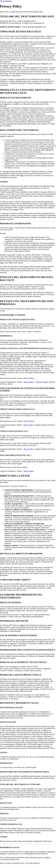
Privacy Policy (29, 382)
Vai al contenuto (6, 1)
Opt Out (39, 382)
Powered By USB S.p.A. (21, 865)
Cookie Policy (47, 863)
